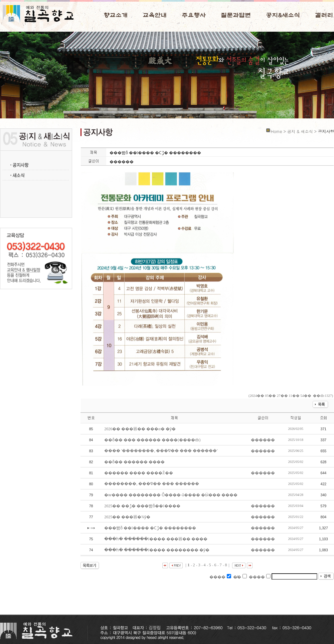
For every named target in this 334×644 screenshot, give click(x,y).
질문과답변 (236, 15)
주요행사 (194, 15)
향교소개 (116, 15)
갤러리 (324, 15)
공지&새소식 (283, 15)
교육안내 (155, 15)
